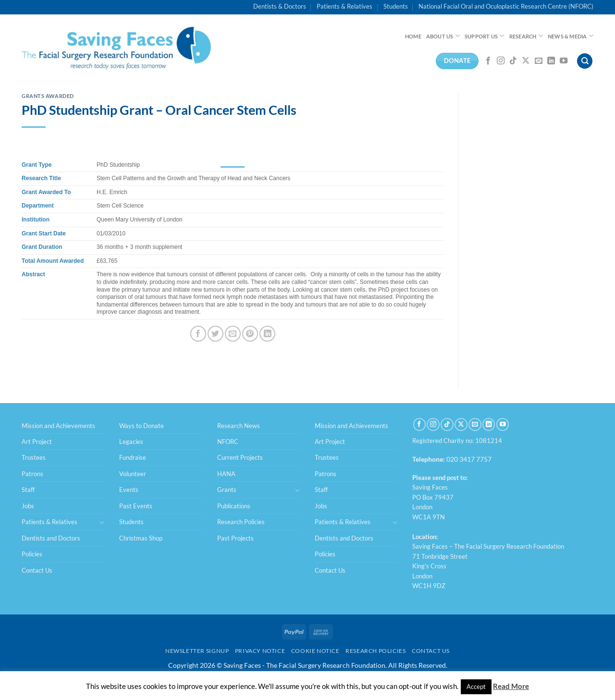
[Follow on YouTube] (564, 61)
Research (526, 36)
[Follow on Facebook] (488, 61)
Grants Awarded (48, 96)
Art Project (37, 442)
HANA (226, 474)
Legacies (131, 442)
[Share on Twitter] (215, 334)
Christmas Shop (141, 538)
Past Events (136, 506)
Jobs (28, 506)
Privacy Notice (260, 651)
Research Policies (241, 522)
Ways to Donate (141, 426)
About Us (443, 36)
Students (396, 6)
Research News (239, 426)
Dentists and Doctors (51, 538)
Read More (511, 686)
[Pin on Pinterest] (250, 334)
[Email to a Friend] (233, 334)
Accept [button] (476, 687)
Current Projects (240, 457)
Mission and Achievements (58, 426)
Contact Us (37, 570)
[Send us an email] (539, 61)
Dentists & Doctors (280, 6)
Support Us (485, 36)
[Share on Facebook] (198, 334)
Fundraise (133, 457)
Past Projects (235, 538)
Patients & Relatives (344, 6)
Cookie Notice (315, 651)
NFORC (228, 442)
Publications (234, 506)
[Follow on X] (526, 61)
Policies (32, 554)
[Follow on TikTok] (513, 61)
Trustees (34, 457)
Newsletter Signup (197, 651)
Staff (28, 490)
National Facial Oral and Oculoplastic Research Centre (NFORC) (506, 6)
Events (129, 490)
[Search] (585, 61)
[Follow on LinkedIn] (551, 61)
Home (413, 36)
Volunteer (133, 474)
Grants (227, 490)
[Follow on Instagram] (501, 61)
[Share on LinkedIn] (267, 334)
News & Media (571, 36)
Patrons (32, 474)
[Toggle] (102, 522)
